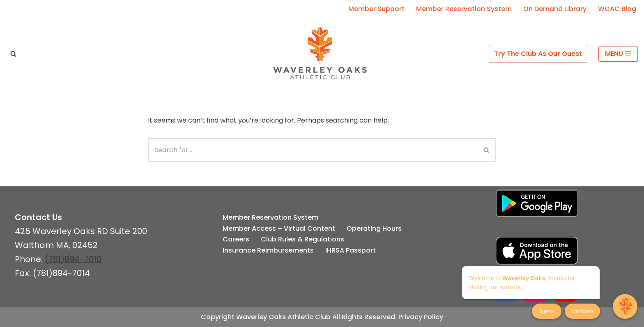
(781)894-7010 (73, 259)
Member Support (376, 9)
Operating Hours (374, 228)
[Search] (13, 54)
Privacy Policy (421, 317)
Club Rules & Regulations (302, 239)
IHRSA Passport (351, 250)
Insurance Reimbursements (268, 250)
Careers (236, 239)
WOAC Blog (617, 9)
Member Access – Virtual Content (279, 228)
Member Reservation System (464, 9)
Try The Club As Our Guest (538, 54)
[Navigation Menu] (618, 54)
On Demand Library (555, 9)
